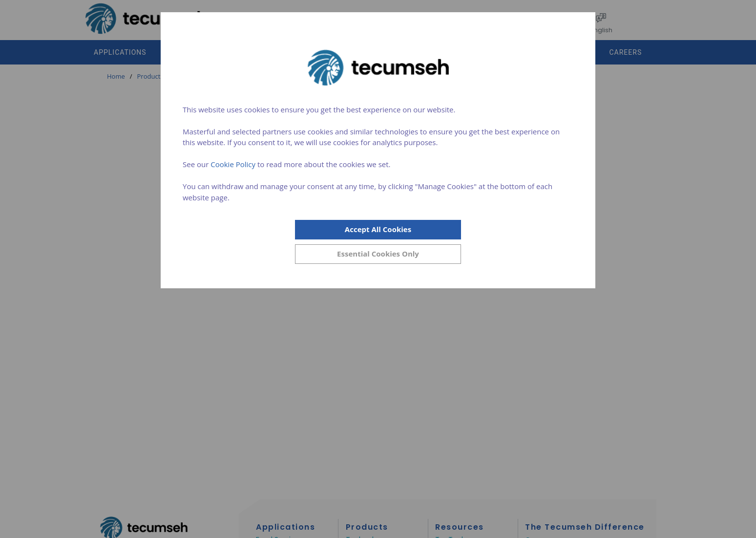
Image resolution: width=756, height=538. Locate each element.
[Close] (378, 254)
